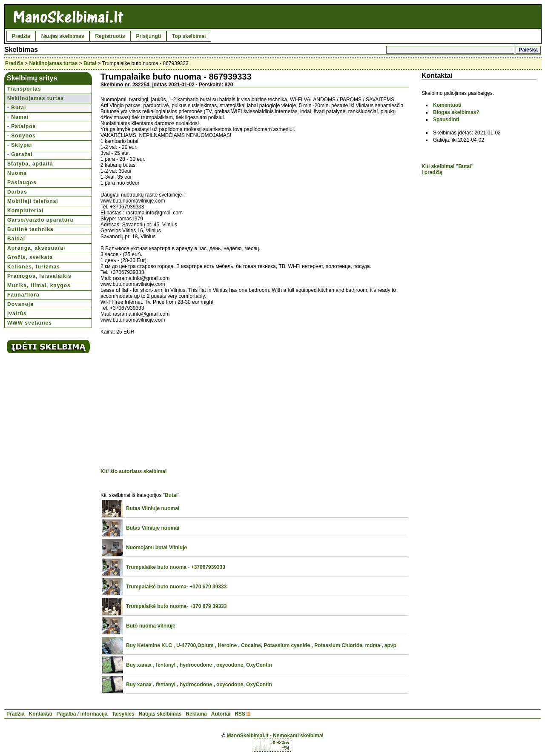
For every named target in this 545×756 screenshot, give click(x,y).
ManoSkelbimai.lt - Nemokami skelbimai (275, 736)
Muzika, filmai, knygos (39, 285)
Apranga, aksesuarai (36, 248)
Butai (90, 63)
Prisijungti (148, 36)
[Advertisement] (172, 403)
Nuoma (17, 173)
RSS (240, 714)
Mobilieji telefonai (33, 201)
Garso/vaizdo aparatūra (40, 220)
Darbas (17, 192)
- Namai (18, 117)
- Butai (17, 108)
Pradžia (21, 36)
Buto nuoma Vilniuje (151, 626)
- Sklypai (20, 145)
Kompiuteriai (25, 211)
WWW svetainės (30, 323)
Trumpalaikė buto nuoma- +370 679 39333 (176, 587)
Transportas (24, 89)
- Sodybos (22, 136)
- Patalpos (22, 126)
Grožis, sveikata (30, 257)
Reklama (196, 714)
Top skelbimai (189, 36)
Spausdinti (446, 120)
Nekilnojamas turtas (53, 63)
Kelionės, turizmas (34, 267)
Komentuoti (447, 105)
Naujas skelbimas (63, 36)
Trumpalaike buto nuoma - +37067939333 (176, 567)
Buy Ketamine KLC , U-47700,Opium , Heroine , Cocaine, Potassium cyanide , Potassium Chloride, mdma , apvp (261, 645)
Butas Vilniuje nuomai (153, 508)
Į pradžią (432, 172)
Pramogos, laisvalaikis (39, 276)
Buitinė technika (30, 229)
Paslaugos (22, 183)
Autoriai (221, 714)
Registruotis (110, 36)
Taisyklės (123, 714)
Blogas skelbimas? (456, 112)
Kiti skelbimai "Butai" (447, 166)
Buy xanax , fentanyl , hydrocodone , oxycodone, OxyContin (199, 665)
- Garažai (20, 154)
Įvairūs (17, 314)
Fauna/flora (23, 295)
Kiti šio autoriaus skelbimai (133, 471)
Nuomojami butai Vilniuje (156, 548)
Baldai (16, 239)
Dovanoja (20, 304)
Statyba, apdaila (30, 164)
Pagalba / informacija (82, 714)
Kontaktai (41, 714)
